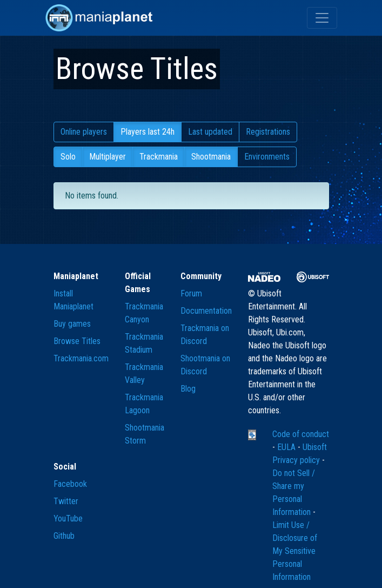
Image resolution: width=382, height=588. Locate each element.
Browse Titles (77, 341)
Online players (84, 132)
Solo (68, 157)
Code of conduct (301, 434)
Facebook (70, 484)
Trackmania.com (81, 358)
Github (64, 536)
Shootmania (211, 157)
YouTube (68, 518)
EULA (287, 447)
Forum (191, 293)
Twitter (66, 501)
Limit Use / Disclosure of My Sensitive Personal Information (295, 551)
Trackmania (159, 157)
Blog (188, 389)
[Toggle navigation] (322, 18)
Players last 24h (148, 132)
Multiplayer (108, 157)
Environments (267, 157)
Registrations (268, 132)
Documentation (206, 311)
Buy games (72, 324)
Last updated (210, 132)
